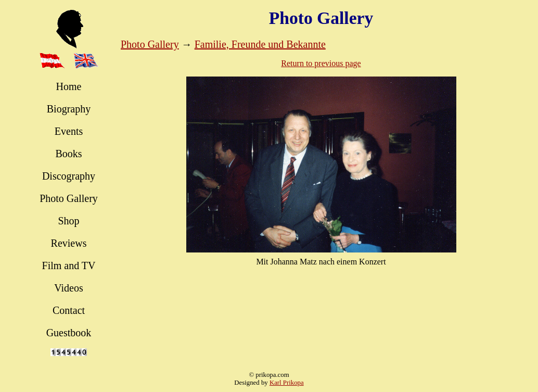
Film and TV (69, 265)
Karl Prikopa (287, 383)
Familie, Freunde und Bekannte (260, 44)
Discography (69, 176)
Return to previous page (321, 63)
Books (68, 154)
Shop (68, 221)
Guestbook (69, 333)
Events (69, 131)
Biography (69, 109)
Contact (69, 310)
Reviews (69, 243)
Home (69, 86)
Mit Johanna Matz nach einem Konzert (321, 262)
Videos (68, 288)
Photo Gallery (69, 198)
